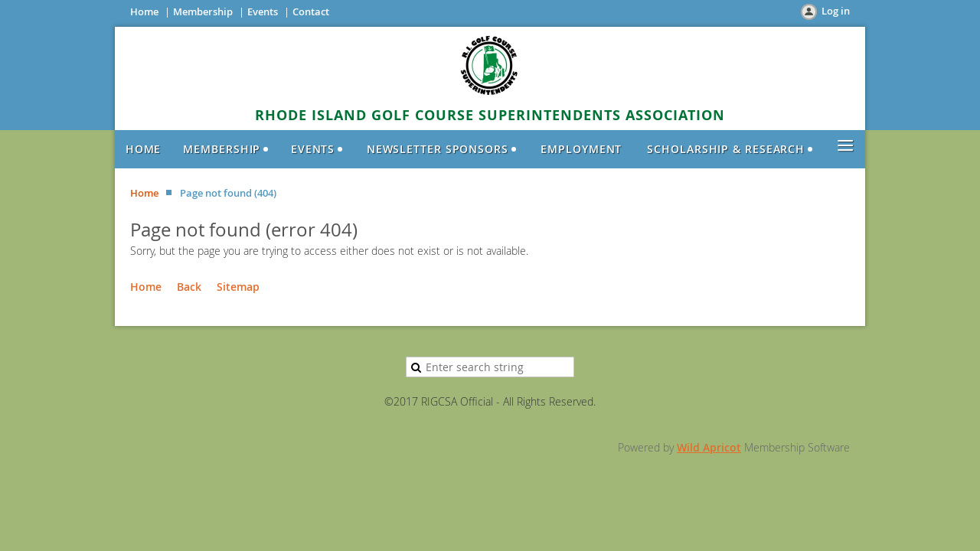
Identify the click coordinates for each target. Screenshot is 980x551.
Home (144, 11)
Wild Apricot (709, 447)
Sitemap (238, 287)
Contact (311, 11)
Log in (836, 11)
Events (263, 11)
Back (189, 287)
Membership (203, 11)
